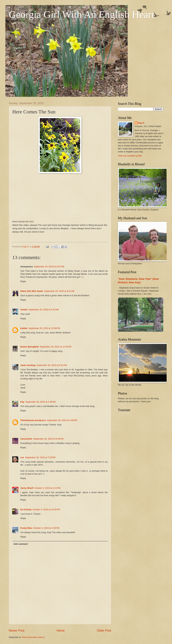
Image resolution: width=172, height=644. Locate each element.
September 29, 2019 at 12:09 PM (44, 328)
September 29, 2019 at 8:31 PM (52, 365)
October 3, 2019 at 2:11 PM (47, 488)
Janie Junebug (28, 365)
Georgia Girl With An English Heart (82, 14)
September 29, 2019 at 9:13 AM (44, 310)
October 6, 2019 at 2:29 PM (46, 528)
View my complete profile (130, 156)
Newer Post (17, 631)
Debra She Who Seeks (32, 291)
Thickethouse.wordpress (33, 420)
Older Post (104, 631)
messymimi (26, 439)
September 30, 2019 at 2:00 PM (62, 420)
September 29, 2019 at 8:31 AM (59, 291)
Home (61, 631)
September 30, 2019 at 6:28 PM (48, 439)
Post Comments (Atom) (33, 637)
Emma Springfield (29, 347)
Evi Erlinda (26, 510)
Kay (22, 402)
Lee (22, 457)
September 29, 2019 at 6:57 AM (49, 267)
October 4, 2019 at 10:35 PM (46, 510)
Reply (23, 281)
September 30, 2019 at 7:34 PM (40, 457)
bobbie (24, 328)
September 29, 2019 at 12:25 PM (55, 347)
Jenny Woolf (27, 488)
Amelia (24, 310)
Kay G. (142, 123)
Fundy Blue (26, 528)
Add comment (20, 544)
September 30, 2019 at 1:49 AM (40, 402)
